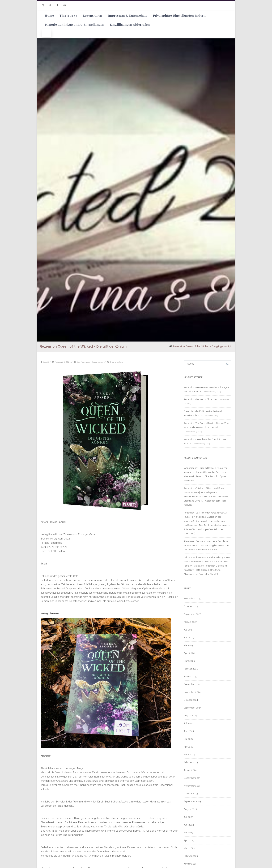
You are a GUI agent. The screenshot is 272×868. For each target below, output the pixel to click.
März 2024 (189, 755)
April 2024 (189, 747)
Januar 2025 (190, 677)
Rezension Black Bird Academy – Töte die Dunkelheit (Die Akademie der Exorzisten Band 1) (205, 570)
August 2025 (190, 622)
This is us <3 (68, 16)
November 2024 (192, 692)
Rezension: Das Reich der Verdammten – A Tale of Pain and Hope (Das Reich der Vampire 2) (207, 529)
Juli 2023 (188, 817)
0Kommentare (116, 362)
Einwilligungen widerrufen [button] (130, 25)
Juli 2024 (188, 723)
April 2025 (189, 653)
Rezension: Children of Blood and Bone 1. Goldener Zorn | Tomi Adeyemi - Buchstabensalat (205, 492)
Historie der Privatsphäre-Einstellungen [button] (75, 25)
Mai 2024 (188, 739)
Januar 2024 (190, 770)
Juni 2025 (189, 638)
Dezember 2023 (192, 778)
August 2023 (190, 809)
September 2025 (192, 614)
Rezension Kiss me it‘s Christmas (200, 399)
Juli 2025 (188, 630)
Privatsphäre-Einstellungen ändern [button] (179, 16)
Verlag (44, 614)
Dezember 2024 (192, 684)
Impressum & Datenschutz (128, 16)
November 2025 (192, 599)
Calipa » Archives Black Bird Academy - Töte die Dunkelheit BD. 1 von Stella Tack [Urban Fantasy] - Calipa (207, 562)
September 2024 (192, 708)
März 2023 (189, 848)
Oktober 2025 (191, 606)
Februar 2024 (191, 762)
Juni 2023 (189, 825)
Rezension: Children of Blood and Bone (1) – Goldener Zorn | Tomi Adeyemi (206, 501)
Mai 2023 (188, 833)
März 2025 (189, 661)
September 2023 (192, 801)
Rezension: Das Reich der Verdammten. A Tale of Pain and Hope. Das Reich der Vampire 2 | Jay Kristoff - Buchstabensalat (205, 517)
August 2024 (190, 716)
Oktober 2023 (191, 794)
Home (49, 16)
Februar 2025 (191, 669)
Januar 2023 (190, 864)
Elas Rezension (84, 362)
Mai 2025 (188, 645)
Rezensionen (92, 16)
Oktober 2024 (191, 700)
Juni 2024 (189, 731)
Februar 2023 (191, 856)
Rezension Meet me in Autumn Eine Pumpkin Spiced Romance (205, 476)
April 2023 (189, 840)
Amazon (54, 614)
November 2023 (192, 786)
